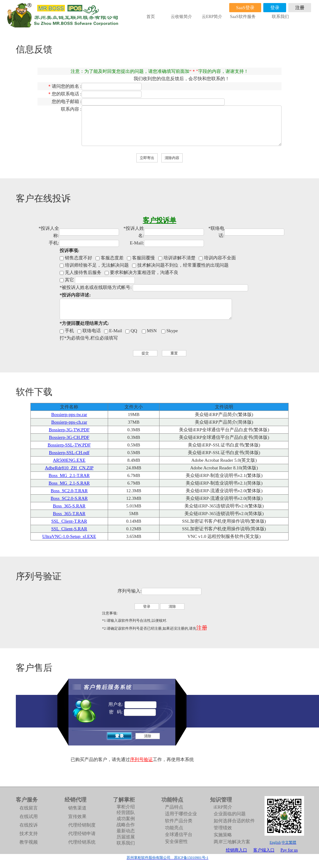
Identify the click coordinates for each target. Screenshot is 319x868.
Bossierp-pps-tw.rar (69, 414)
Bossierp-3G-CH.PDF (69, 437)
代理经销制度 (82, 825)
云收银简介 (181, 17)
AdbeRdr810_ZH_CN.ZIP (69, 468)
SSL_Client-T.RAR (69, 521)
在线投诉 (29, 825)
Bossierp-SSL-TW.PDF (69, 445)
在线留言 (29, 808)
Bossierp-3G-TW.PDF (69, 430)
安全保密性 (176, 841)
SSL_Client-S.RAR (69, 529)
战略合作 (126, 825)
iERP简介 (223, 807)
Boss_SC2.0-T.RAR (69, 491)
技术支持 (29, 834)
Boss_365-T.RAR (69, 514)
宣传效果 (77, 816)
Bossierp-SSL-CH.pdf (69, 453)
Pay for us (289, 850)
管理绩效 (223, 828)
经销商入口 (237, 850)
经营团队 (126, 813)
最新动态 (126, 831)
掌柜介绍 (126, 807)
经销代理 (75, 800)
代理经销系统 (82, 842)
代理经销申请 (82, 834)
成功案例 (126, 819)
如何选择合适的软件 (234, 821)
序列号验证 (141, 759)
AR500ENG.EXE (69, 460)
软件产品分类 (179, 821)
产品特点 (174, 807)
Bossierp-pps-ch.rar (69, 422)
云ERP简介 (212, 17)
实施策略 (223, 835)
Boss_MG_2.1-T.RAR (69, 475)
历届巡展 (126, 837)
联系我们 (280, 17)
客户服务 (27, 800)
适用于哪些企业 (181, 814)
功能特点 (172, 800)
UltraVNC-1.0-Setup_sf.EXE (69, 536)
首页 (151, 17)
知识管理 (221, 800)
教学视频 (29, 842)
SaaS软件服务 (243, 17)
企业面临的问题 (230, 814)
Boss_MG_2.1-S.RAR (69, 483)
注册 (202, 628)
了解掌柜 (124, 800)
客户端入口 (264, 850)
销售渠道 (77, 808)
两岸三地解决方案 (232, 842)
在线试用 (29, 816)
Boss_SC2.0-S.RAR (69, 498)
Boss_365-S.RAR (69, 506)
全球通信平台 (179, 834)
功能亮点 (174, 828)
